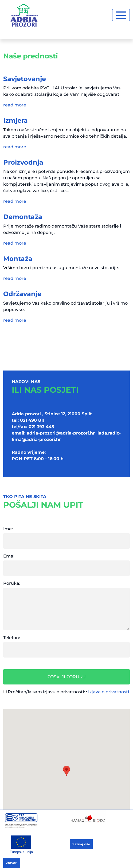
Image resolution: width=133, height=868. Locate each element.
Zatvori (12, 863)
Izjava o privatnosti (109, 692)
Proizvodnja (23, 162)
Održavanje (22, 294)
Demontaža (23, 217)
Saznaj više (81, 844)
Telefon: (12, 638)
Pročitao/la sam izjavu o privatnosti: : (66, 692)
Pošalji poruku (66, 677)
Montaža (18, 259)
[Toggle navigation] (121, 15)
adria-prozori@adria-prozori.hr (61, 433)
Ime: (8, 529)
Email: (10, 556)
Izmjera (15, 120)
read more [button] (15, 105)
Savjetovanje (25, 79)
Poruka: (12, 583)
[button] (66, 771)
